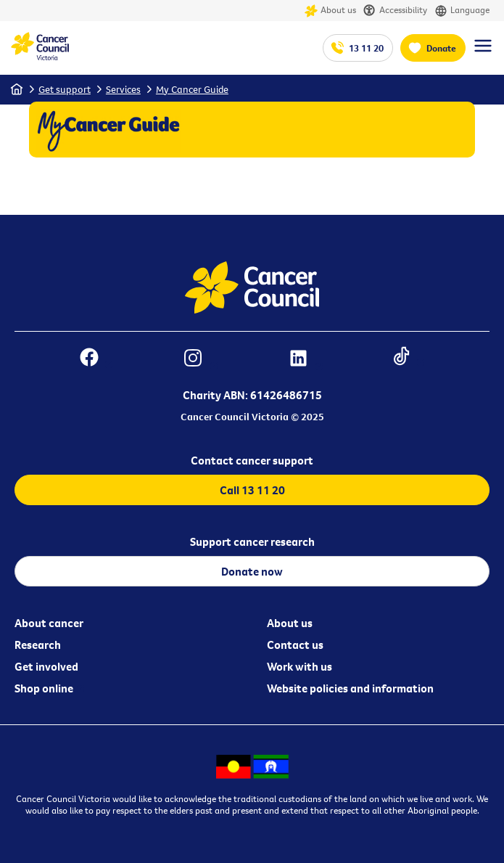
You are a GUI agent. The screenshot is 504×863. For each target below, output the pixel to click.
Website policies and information (350, 688)
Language (462, 11)
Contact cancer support (252, 460)
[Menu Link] (483, 52)
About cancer (49, 623)
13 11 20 (366, 48)
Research (38, 645)
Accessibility (395, 11)
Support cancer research (252, 541)
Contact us (295, 645)
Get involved (46, 666)
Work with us (299, 666)
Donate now (252, 571)
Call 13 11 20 (252, 490)
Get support (65, 89)
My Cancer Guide (192, 89)
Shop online (44, 688)
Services (123, 89)
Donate (441, 48)
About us (330, 11)
